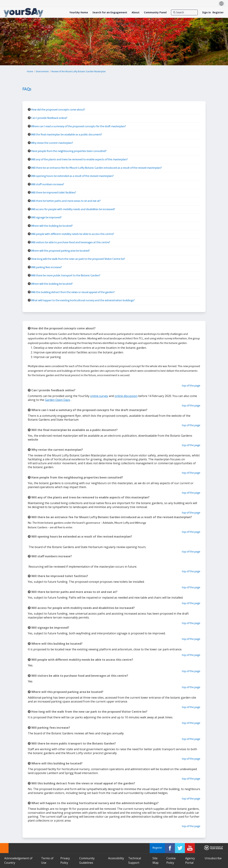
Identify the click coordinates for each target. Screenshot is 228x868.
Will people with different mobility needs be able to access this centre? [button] (72, 234)
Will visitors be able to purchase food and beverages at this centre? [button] (71, 243)
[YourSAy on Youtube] (190, 848)
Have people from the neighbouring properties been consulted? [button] (69, 151)
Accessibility (116, 858)
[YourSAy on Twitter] (180, 848)
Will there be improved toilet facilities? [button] (54, 193)
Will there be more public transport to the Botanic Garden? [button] (66, 276)
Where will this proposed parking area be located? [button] (60, 251)
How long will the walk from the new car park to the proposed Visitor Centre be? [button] (78, 259)
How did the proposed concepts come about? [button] (58, 110)
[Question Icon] (29, 109)
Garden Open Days (57, 400)
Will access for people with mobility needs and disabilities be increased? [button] (73, 210)
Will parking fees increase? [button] (46, 268)
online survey (99, 396)
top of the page (191, 386)
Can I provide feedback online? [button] (49, 118)
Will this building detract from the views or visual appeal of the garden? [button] (73, 292)
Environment (42, 71)
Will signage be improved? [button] (46, 218)
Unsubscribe (213, 858)
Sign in (206, 12)
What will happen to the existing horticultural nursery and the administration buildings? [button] (83, 301)
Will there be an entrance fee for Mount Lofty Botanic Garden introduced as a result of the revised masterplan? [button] (96, 168)
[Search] (184, 12)
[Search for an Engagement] (110, 12)
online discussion (126, 396)
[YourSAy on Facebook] (170, 848)
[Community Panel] (155, 12)
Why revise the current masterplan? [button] (52, 143)
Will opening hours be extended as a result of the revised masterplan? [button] (72, 176)
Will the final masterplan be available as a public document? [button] (67, 135)
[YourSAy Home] (79, 12)
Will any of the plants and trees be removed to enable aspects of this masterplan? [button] (79, 160)
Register (218, 12)
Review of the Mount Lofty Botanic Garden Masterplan (79, 71)
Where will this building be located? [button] (52, 226)
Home (30, 71)
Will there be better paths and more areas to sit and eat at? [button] (66, 201)
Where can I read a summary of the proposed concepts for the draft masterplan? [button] (78, 127)
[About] (136, 12)
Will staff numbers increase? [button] (48, 185)
